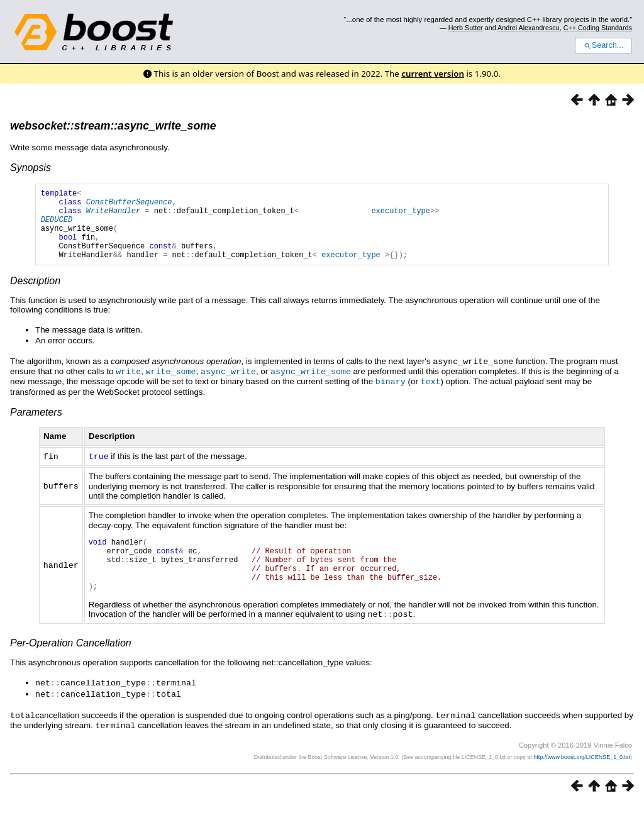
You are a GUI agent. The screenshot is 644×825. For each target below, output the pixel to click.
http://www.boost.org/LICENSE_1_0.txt (582, 778)
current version (433, 74)
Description (35, 296)
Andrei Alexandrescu (529, 28)
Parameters (36, 425)
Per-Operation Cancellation (71, 666)
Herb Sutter (466, 28)
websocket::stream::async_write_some (113, 126)
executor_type (401, 216)
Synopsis (31, 168)
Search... (603, 45)
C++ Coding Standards (598, 28)
